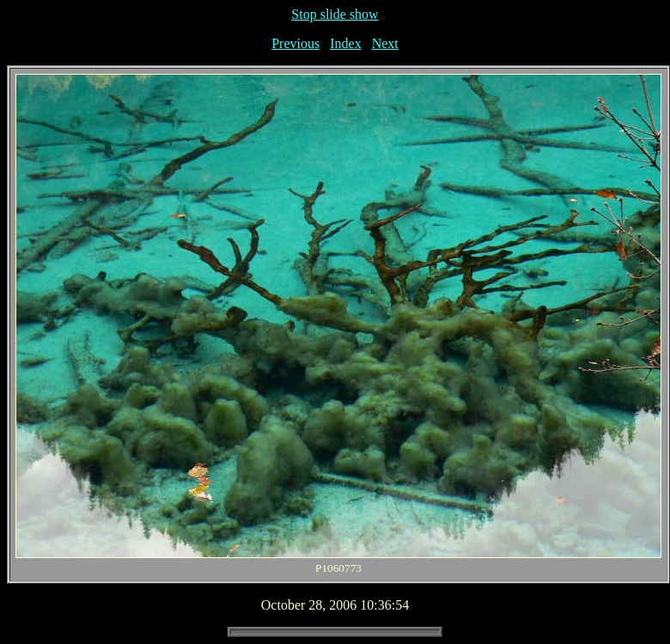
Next (385, 43)
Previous (295, 43)
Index (345, 43)
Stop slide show (335, 14)
